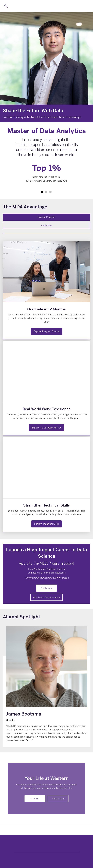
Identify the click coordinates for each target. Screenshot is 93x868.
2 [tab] (46, 192)
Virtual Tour (58, 799)
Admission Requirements (47, 597)
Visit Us (35, 799)
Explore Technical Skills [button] (47, 524)
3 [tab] (50, 192)
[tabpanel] (47, 174)
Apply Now (46, 225)
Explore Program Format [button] (47, 331)
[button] (6, 6)
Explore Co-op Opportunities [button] (47, 428)
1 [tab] (42, 192)
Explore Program (47, 217)
